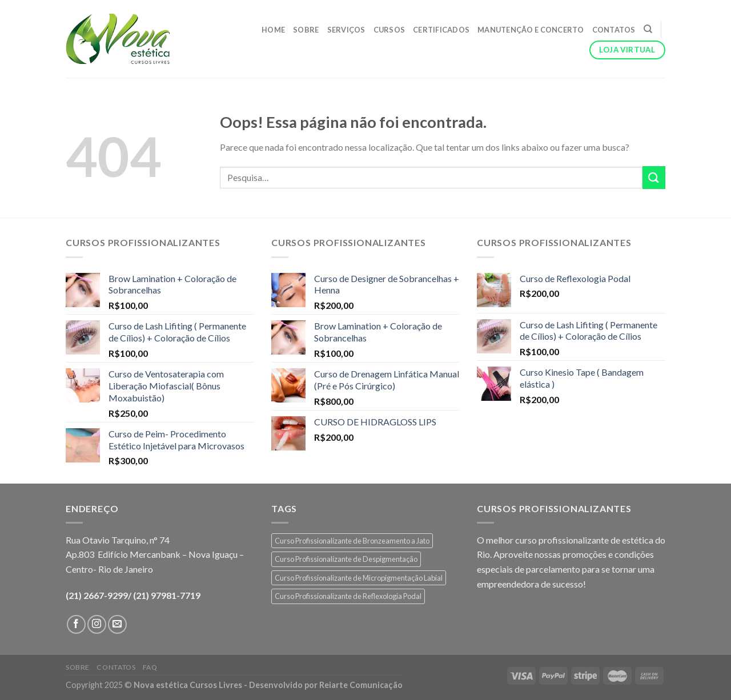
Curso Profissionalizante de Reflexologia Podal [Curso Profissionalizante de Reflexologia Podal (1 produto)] (348, 596)
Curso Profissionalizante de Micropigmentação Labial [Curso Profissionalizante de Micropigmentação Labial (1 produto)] (359, 578)
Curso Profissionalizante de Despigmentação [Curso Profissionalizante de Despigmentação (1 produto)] (346, 559)
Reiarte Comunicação (361, 685)
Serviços (346, 30)
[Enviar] (654, 177)
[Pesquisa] (648, 29)
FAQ (150, 667)
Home (273, 30)
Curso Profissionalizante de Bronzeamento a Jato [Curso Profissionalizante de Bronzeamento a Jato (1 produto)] (352, 541)
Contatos (614, 30)
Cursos (389, 30)
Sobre (306, 30)
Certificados (441, 30)
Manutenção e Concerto (531, 30)
